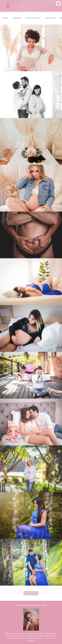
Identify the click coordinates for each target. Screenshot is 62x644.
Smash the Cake (33, 18)
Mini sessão (50, 18)
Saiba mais (31, 638)
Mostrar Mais (31, 593)
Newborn (17, 18)
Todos (5, 18)
